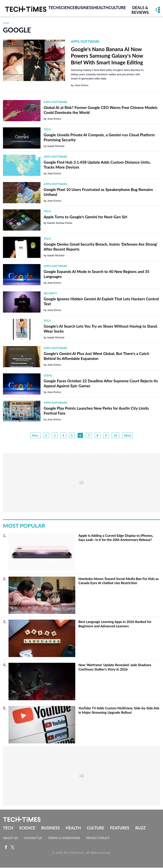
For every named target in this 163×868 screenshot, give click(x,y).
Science (67, 8)
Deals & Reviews (140, 10)
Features (120, 828)
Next (128, 436)
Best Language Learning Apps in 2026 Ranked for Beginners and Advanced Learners (115, 624)
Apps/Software (85, 42)
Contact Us (33, 838)
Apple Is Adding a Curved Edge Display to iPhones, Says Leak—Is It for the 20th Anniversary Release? (116, 538)
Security (50, 294)
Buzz (140, 828)
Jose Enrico (81, 85)
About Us (10, 838)
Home (6, 23)
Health (101, 8)
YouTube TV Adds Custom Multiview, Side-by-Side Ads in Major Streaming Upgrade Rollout (119, 711)
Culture (117, 8)
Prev (35, 436)
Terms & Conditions (64, 838)
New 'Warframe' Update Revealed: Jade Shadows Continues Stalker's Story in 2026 (115, 667)
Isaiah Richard (56, 146)
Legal (48, 376)
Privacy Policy (98, 838)
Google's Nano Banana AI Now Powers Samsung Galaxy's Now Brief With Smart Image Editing (107, 56)
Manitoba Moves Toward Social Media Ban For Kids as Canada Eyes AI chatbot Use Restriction (119, 581)
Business (84, 8)
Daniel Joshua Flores (60, 223)
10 (115, 436)
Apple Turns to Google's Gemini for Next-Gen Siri (85, 217)
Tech (54, 8)
